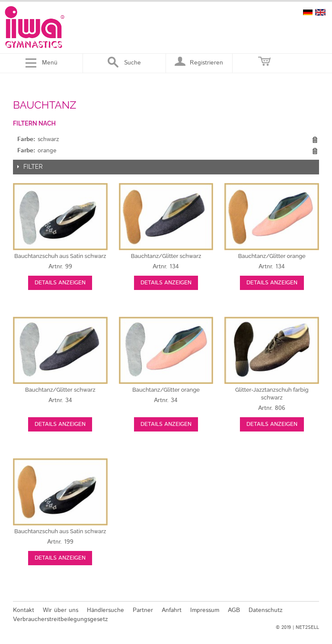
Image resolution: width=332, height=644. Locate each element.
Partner (143, 610)
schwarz (60, 256)
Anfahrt (172, 610)
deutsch (308, 12)
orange (272, 256)
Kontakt (24, 610)
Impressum (205, 610)
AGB (234, 610)
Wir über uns (61, 610)
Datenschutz (266, 610)
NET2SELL (307, 628)
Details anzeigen (60, 283)
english (320, 12)
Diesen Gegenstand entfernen (315, 140)
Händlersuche (105, 610)
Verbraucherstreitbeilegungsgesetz (61, 619)
